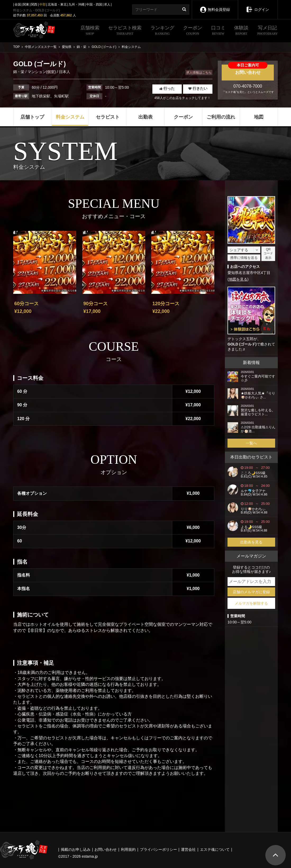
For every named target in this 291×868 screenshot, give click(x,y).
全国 (18, 5)
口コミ (218, 31)
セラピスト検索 (125, 31)
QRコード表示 (268, 254)
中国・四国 (94, 5)
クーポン (193, 31)
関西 (34, 5)
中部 (43, 5)
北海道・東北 (57, 5)
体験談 (241, 31)
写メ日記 (268, 31)
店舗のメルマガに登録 (251, 592)
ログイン (258, 6)
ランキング (162, 31)
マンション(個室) (42, 72)
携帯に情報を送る (244, 258)
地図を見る (238, 279)
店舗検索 (90, 31)
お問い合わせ (248, 70)
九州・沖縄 (76, 5)
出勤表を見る (251, 542)
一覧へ (251, 443)
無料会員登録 (215, 6)
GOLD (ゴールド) (242, 344)
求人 (107, 5)
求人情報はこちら (199, 73)
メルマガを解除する (251, 603)
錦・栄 (19, 72)
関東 (26, 5)
